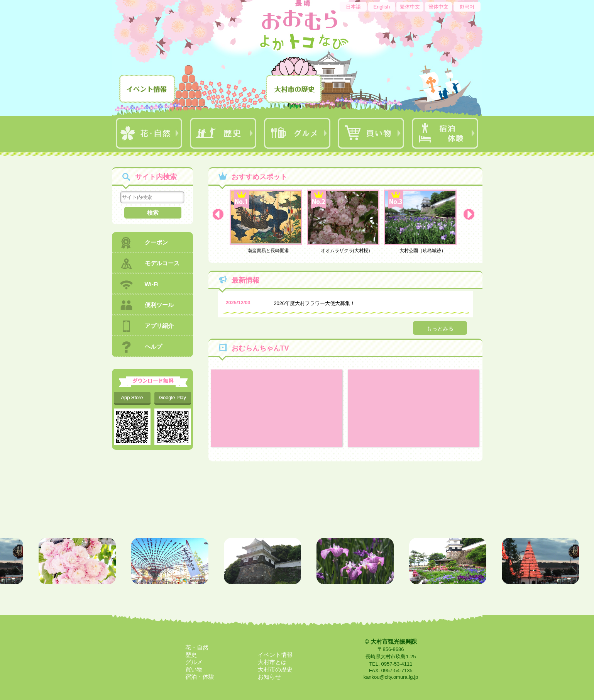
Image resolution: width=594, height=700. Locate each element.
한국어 (467, 7)
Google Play (173, 397)
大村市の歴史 (275, 669)
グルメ (194, 662)
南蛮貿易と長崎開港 (268, 221)
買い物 (194, 669)
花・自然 (197, 647)
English (382, 7)
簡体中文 (438, 7)
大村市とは (272, 662)
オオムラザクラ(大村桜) (345, 221)
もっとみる (440, 329)
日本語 (353, 7)
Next (471, 216)
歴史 (191, 655)
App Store (132, 397)
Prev (220, 216)
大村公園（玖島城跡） (423, 221)
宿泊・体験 (200, 677)
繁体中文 (410, 7)
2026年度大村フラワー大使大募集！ (315, 303)
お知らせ (269, 677)
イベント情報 (275, 655)
